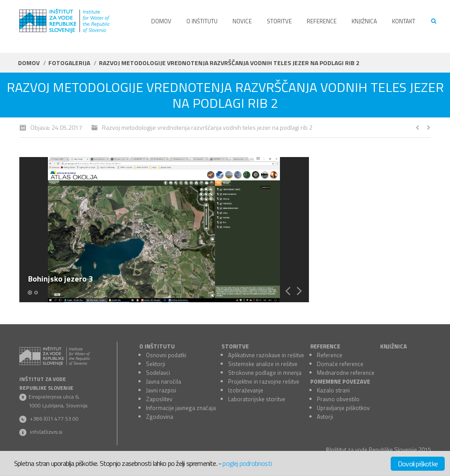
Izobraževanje (246, 390)
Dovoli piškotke (418, 464)
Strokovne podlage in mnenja (265, 373)
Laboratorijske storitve (257, 399)
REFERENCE (325, 346)
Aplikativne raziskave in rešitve (266, 355)
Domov (29, 63)
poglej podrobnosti (247, 463)
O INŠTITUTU (157, 346)
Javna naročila (163, 381)
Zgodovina (160, 417)
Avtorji (325, 417)
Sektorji (156, 364)
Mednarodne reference (346, 373)
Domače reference (340, 364)
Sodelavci (158, 373)
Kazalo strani (333, 390)
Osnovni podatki (166, 355)
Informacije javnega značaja (181, 408)
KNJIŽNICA (394, 346)
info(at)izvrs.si (46, 432)
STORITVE (235, 346)
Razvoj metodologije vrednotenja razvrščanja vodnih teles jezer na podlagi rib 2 (207, 127)
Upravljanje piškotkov (343, 408)
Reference (330, 355)
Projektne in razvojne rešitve (264, 381)
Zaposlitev (159, 399)
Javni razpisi (161, 390)
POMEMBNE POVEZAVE (340, 381)
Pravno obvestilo (338, 399)
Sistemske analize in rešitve (263, 364)
